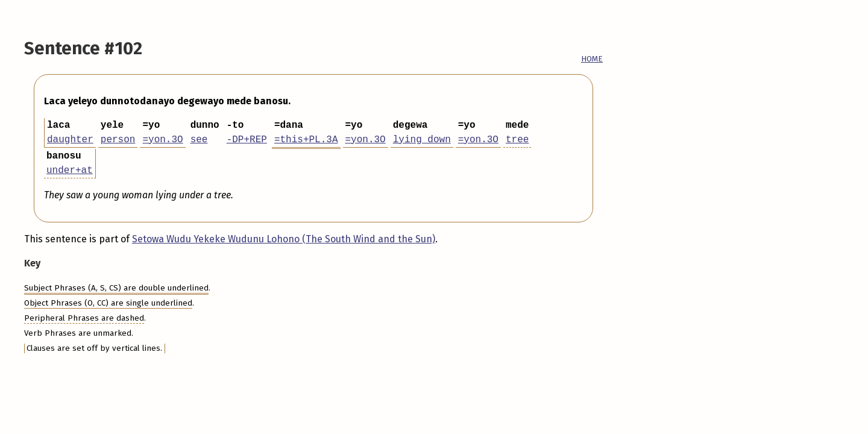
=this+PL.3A (306, 140)
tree (517, 140)
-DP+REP (247, 140)
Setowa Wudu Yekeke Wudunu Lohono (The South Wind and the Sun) (284, 239)
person (118, 140)
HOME (592, 59)
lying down (422, 140)
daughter (70, 140)
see (199, 140)
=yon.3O (162, 140)
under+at (70, 171)
